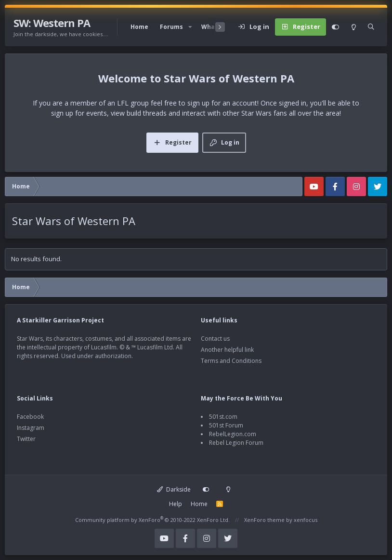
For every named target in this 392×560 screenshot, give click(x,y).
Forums (171, 27)
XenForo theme (264, 520)
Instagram (31, 428)
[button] (190, 27)
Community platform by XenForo (152, 520)
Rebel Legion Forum (236, 443)
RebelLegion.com (233, 434)
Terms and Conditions (231, 361)
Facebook (30, 417)
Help (176, 504)
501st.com (223, 417)
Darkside (174, 489)
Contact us (215, 339)
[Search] (371, 27)
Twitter (26, 439)
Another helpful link (227, 350)
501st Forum (226, 425)
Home (139, 27)
